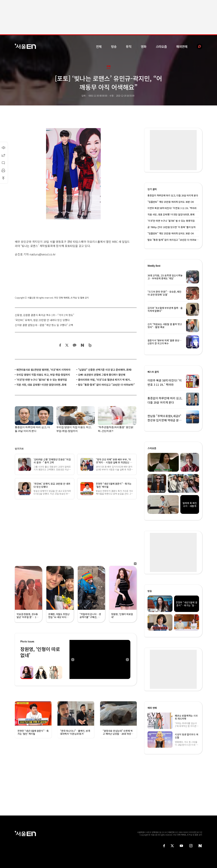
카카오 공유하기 (74, 345)
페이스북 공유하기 (60, 345)
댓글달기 (3, 163)
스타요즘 (161, 46)
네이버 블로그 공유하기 (82, 345)
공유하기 (3, 155)
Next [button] (127, 659)
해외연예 (182, 46)
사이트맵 (192, 832)
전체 (99, 46)
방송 (114, 46)
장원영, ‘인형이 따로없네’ (40, 652)
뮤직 (129, 46)
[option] (99, 659)
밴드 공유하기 (90, 345)
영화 (144, 46)
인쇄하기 (3, 170)
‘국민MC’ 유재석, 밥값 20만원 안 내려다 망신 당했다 (42, 320)
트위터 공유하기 (67, 345)
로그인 (200, 832)
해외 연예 (152, 708)
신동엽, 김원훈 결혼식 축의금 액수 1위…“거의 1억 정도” (44, 315)
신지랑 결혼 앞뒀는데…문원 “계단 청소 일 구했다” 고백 (44, 325)
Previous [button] (73, 659)
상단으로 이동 (3, 178)
